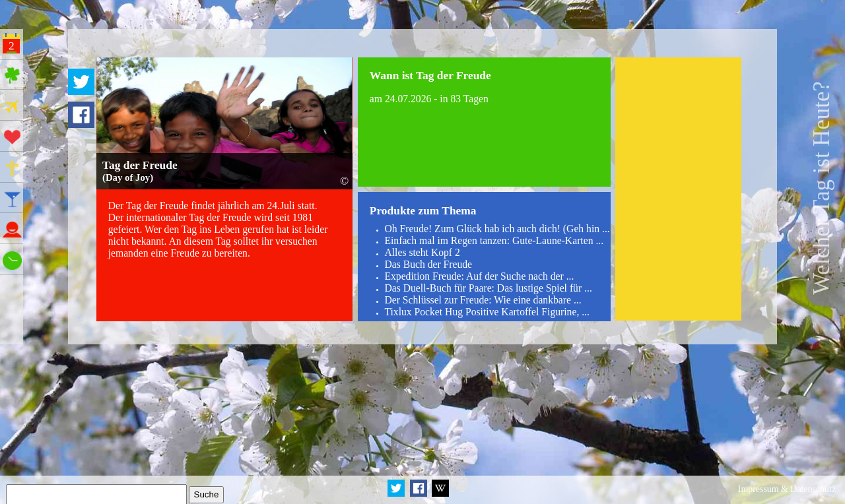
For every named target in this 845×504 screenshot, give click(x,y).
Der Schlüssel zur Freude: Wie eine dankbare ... (483, 300)
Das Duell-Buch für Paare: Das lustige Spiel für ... (488, 288)
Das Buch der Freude (428, 264)
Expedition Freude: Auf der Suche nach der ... (479, 276)
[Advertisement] (678, 189)
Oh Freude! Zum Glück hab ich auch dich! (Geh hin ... (497, 229)
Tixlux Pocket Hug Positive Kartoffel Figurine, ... (487, 312)
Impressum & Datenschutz (787, 489)
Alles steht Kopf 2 (422, 252)
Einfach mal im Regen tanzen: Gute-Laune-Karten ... (494, 240)
